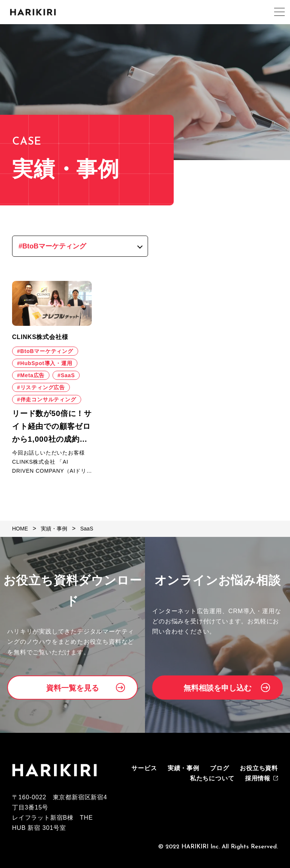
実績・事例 (184, 768)
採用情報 (258, 778)
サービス (144, 768)
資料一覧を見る (72, 688)
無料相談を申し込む (217, 688)
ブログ (219, 768)
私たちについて (212, 778)
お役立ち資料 (259, 768)
